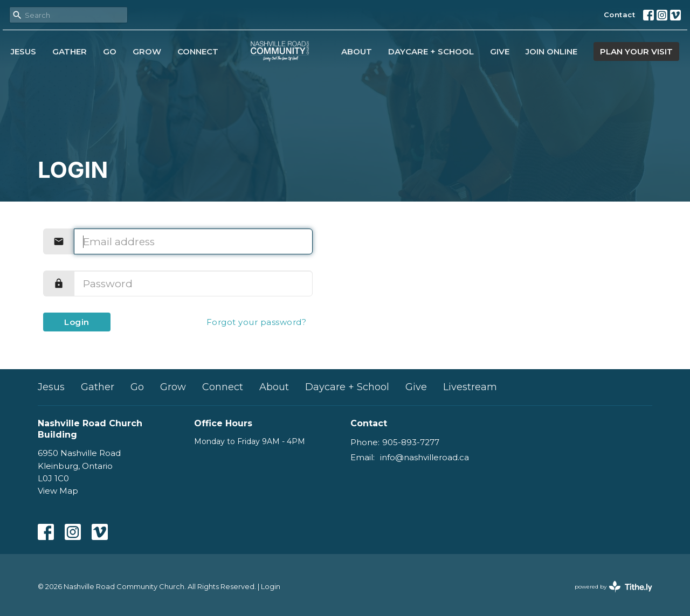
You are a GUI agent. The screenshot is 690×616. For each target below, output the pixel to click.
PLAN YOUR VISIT (636, 51)
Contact (620, 15)
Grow (147, 51)
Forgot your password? (257, 322)
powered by (613, 587)
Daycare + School (431, 51)
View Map (58, 491)
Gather (70, 51)
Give (500, 51)
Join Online (551, 51)
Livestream (470, 387)
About (357, 51)
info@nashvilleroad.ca (425, 457)
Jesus (23, 51)
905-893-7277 (411, 442)
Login (77, 322)
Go (110, 51)
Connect (198, 51)
